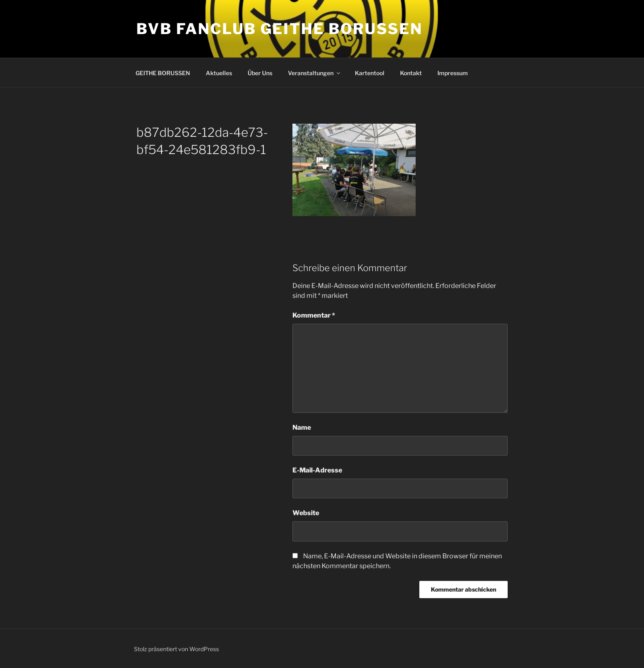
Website (306, 513)
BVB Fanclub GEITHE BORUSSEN (279, 29)
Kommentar (314, 315)
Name (302, 427)
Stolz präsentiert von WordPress (176, 649)
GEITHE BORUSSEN (163, 73)
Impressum (453, 73)
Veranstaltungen (315, 73)
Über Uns (260, 73)
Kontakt (411, 73)
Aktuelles (219, 73)
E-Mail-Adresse (317, 470)
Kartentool (370, 73)
